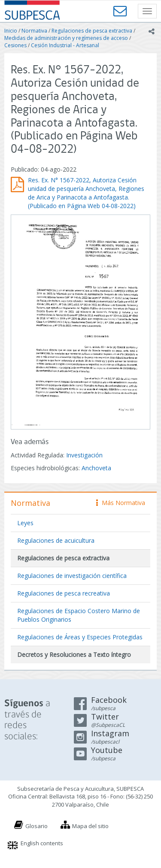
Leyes (25, 523)
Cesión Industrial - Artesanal (65, 45)
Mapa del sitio (90, 826)
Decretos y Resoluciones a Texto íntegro (74, 655)
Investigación (84, 455)
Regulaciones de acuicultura (56, 540)
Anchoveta (96, 468)
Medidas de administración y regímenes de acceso (66, 38)
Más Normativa (121, 503)
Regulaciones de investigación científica (72, 576)
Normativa (34, 31)
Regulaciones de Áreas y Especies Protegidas (80, 637)
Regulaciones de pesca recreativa (64, 593)
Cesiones (15, 45)
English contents (42, 843)
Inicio (11, 31)
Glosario (36, 826)
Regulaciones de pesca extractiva (92, 31)
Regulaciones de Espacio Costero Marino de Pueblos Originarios (79, 615)
